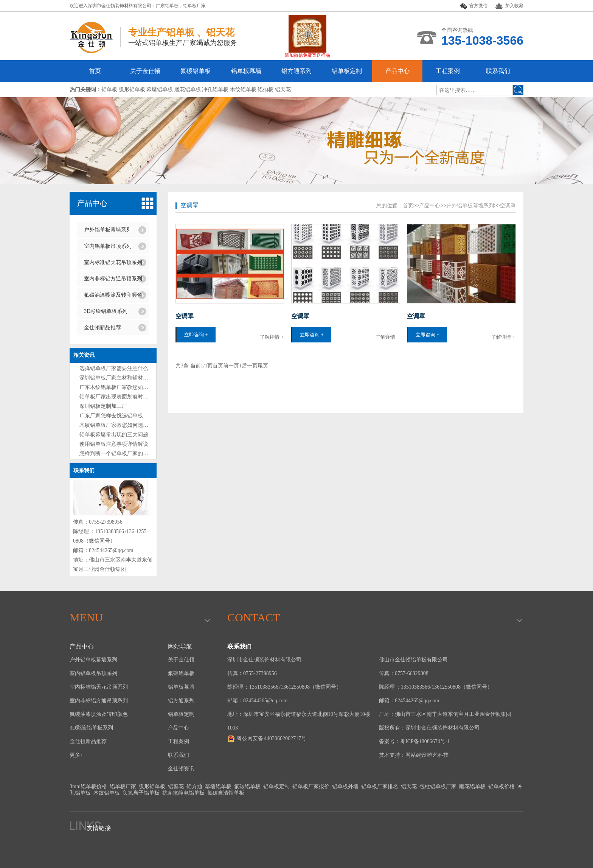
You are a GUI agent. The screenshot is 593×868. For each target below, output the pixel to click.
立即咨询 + (196, 335)
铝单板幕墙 (246, 71)
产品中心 (397, 71)
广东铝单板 (167, 6)
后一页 (250, 366)
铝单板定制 (347, 71)
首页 (95, 71)
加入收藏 (509, 6)
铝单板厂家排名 (380, 786)
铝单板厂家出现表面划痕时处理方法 (122, 397)
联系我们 (498, 71)
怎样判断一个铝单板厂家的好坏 (116, 453)
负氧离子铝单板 (141, 793)
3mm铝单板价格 (88, 786)
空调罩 (189, 205)
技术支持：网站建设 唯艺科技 (414, 755)
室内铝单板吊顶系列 (108, 246)
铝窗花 (176, 786)
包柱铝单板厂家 (438, 786)
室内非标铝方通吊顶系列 (113, 279)
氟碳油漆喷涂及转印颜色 (113, 295)
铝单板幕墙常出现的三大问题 (114, 435)
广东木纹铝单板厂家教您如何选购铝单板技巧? (134, 387)
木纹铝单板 (107, 793)
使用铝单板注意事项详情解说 (114, 444)
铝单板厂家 (194, 6)
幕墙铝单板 (218, 786)
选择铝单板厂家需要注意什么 (114, 368)
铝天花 (409, 786)
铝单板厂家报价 (311, 786)
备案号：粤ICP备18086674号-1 (414, 741)
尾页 (263, 366)
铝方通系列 (296, 71)
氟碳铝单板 (196, 71)
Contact (254, 617)
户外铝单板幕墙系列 (108, 230)
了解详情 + (272, 337)
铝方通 (194, 786)
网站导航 (180, 646)
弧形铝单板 (152, 786)
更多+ (76, 755)
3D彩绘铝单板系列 (106, 311)
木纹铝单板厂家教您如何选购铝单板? (123, 425)
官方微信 (474, 6)
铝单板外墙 (345, 786)
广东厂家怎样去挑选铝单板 (111, 416)
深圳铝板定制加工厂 (103, 406)
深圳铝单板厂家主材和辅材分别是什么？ (127, 378)
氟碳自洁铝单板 (226, 793)
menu (86, 617)
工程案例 (448, 71)
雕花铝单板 (472, 786)
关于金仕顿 (145, 71)
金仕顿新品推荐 (102, 327)
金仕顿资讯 (181, 769)
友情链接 (99, 828)
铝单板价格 (501, 786)
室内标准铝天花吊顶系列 (113, 262)
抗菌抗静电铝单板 (183, 793)
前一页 (231, 366)
